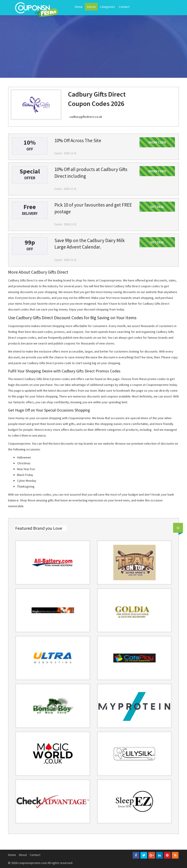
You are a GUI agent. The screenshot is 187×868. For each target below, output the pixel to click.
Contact (124, 7)
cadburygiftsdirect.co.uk (86, 117)
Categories (107, 7)
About (23, 855)
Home (79, 7)
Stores (91, 7)
